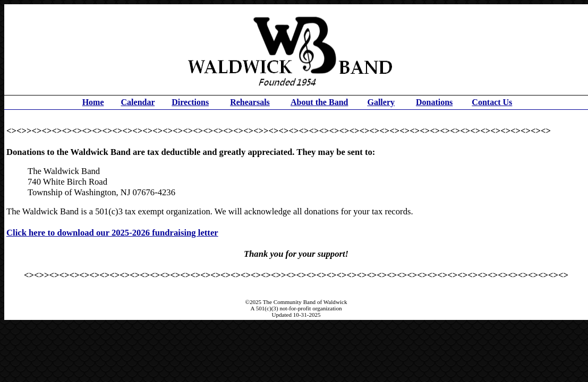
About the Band (319, 102)
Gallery (381, 102)
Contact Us (492, 102)
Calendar (138, 102)
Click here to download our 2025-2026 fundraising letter (112, 233)
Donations (434, 102)
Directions (190, 102)
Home (93, 102)
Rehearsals (250, 102)
